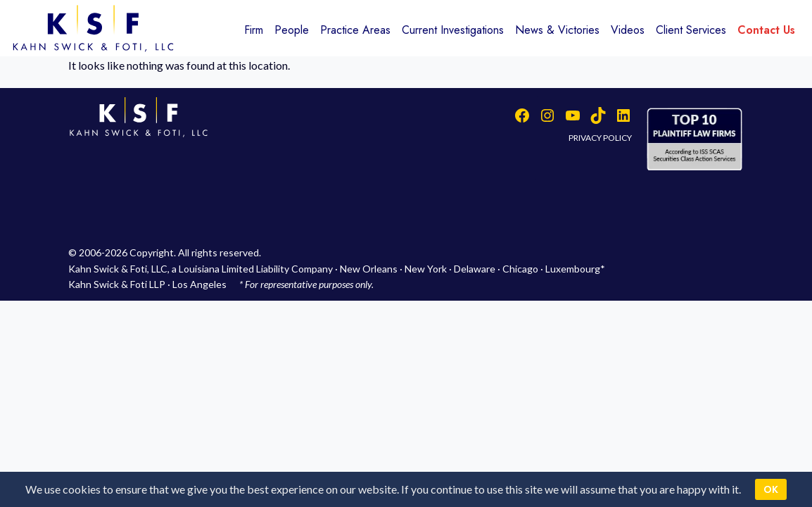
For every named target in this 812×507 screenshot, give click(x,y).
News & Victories (557, 30)
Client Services (691, 30)
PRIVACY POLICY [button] (600, 138)
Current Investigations (453, 30)
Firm (254, 30)
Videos (628, 30)
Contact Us (766, 30)
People (292, 30)
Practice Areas (355, 30)
